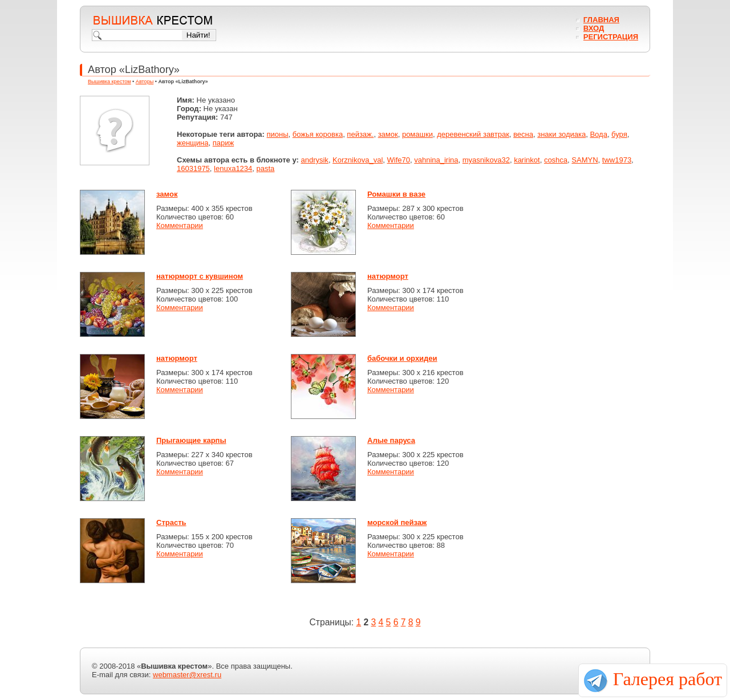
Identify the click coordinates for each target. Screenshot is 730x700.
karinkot (527, 160)
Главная (601, 20)
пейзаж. (360, 134)
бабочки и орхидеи (402, 358)
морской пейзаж (397, 522)
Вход (594, 28)
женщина (192, 143)
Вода (598, 134)
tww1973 (617, 160)
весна (523, 134)
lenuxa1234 (233, 168)
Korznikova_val (358, 160)
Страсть (171, 522)
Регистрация (611, 37)
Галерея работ (668, 679)
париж (223, 143)
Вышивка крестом (109, 82)
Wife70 (399, 160)
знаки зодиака (561, 134)
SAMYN (585, 160)
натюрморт (388, 276)
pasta (266, 168)
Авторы (145, 82)
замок (388, 134)
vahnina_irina (436, 160)
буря (619, 134)
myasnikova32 (486, 160)
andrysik (314, 160)
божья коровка (318, 134)
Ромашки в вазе (396, 194)
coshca (556, 160)
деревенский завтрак (473, 134)
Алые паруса (391, 440)
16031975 (193, 168)
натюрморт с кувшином (200, 276)
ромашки (417, 134)
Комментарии (180, 225)
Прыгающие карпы (191, 440)
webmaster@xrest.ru (187, 675)
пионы (278, 134)
